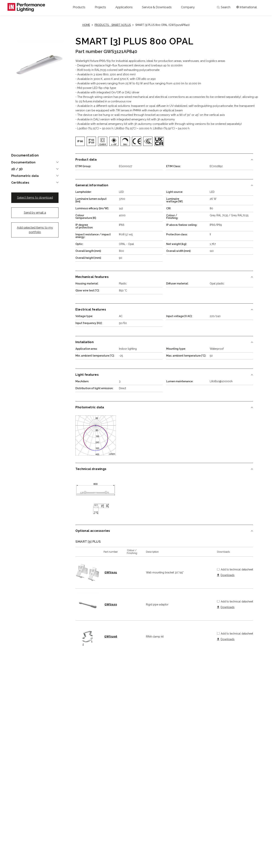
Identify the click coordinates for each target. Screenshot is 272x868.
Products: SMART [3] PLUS (113, 25)
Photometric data (25, 176)
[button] (79, 7)
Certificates (20, 183)
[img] (80, 141)
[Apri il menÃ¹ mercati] (247, 7)
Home (86, 25)
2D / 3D (17, 169)
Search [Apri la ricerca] (224, 7)
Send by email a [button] (35, 213)
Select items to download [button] (35, 198)
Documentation (23, 162)
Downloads (228, 575)
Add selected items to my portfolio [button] (35, 230)
